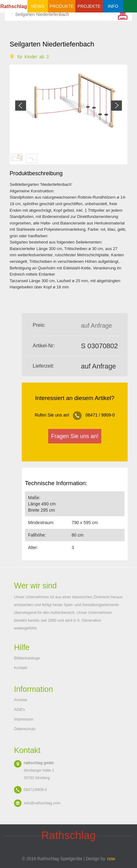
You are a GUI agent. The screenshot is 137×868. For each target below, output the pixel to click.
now (111, 859)
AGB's (19, 710)
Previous (20, 106)
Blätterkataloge (27, 658)
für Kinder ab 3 (33, 57)
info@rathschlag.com (42, 803)
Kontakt (21, 668)
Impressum (24, 719)
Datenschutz (25, 729)
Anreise (21, 700)
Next (117, 106)
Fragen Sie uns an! (75, 436)
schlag (68, 835)
